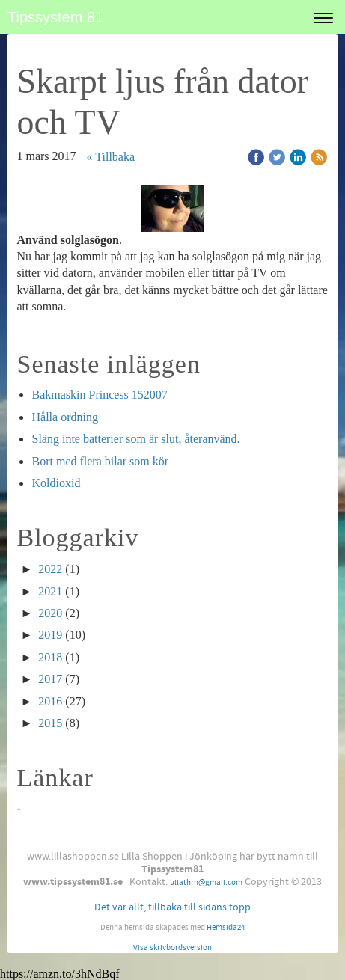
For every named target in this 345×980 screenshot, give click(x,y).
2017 (50, 679)
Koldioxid (56, 483)
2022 (50, 569)
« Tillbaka (111, 157)
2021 (50, 591)
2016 (50, 701)
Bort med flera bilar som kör (100, 461)
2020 (50, 613)
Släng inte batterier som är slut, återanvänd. (135, 439)
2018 (50, 657)
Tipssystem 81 (55, 17)
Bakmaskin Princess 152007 (99, 395)
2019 (50, 635)
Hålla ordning (64, 417)
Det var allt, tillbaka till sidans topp (172, 907)
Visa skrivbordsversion (172, 948)
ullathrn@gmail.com (206, 883)
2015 (50, 723)
